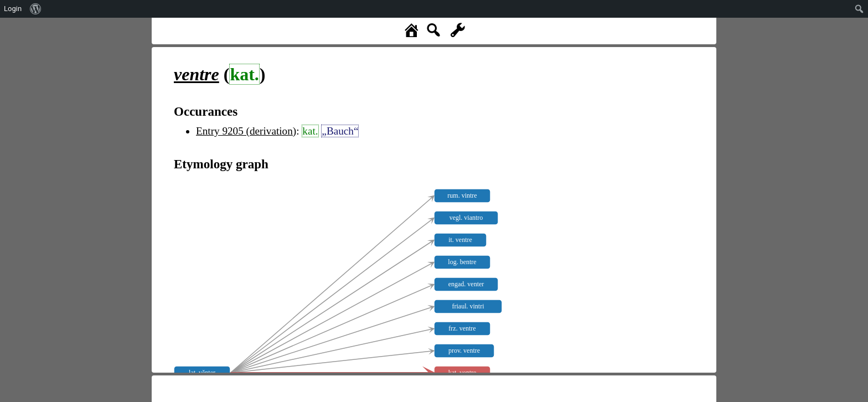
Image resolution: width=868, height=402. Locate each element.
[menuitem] (36, 9)
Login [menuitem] (13, 9)
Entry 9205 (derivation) (246, 131)
